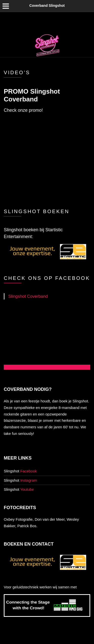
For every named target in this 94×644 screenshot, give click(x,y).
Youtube (27, 489)
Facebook (29, 471)
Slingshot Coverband (28, 296)
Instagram (29, 480)
